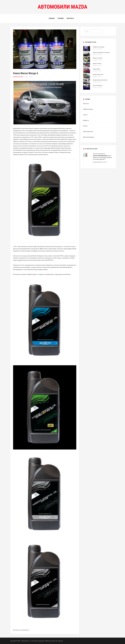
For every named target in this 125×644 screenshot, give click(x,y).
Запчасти (86, 104)
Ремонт (85, 126)
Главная (52, 18)
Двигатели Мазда (88, 137)
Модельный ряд (18, 77)
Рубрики (61, 18)
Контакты (70, 18)
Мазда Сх (86, 120)
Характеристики (88, 131)
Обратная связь (50, 641)
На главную (59, 641)
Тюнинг (85, 115)
